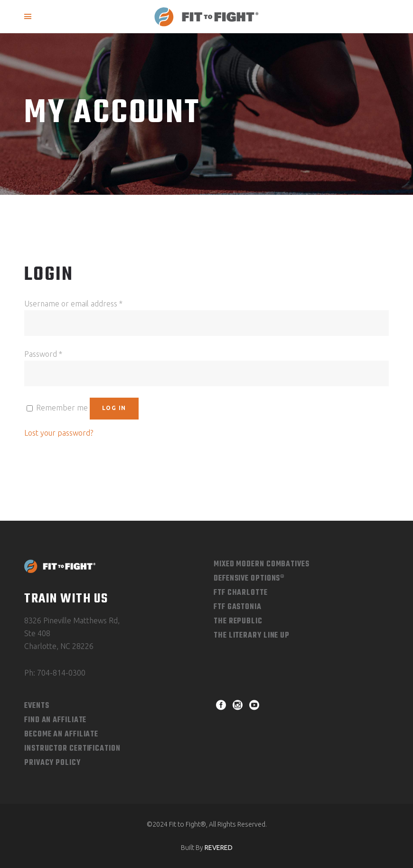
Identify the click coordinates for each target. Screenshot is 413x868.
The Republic (238, 621)
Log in (114, 408)
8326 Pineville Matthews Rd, (72, 620)
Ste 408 (37, 633)
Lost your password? (59, 433)
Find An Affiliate (55, 720)
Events (37, 706)
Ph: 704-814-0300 (55, 673)
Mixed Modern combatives (262, 564)
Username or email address (73, 304)
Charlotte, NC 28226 (59, 646)
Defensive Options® (249, 579)
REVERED (219, 848)
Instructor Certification (72, 749)
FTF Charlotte (241, 593)
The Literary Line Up (252, 636)
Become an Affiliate (61, 734)
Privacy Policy (52, 763)
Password (43, 354)
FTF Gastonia (238, 607)
